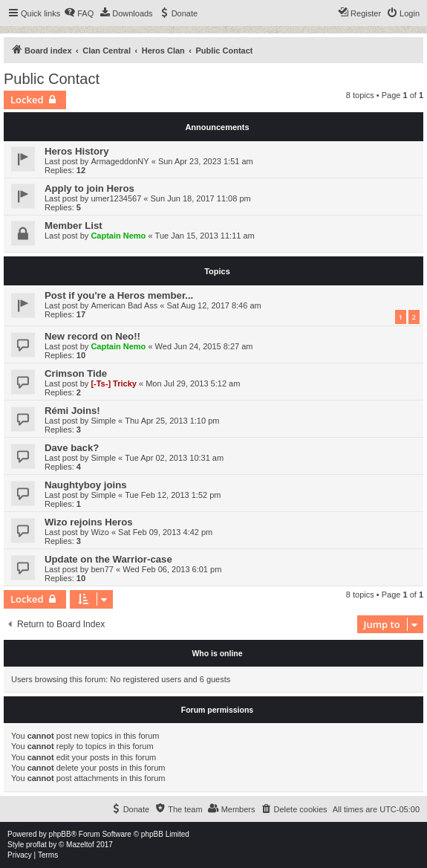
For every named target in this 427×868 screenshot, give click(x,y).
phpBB (60, 834)
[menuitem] (79, 13)
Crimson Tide (76, 373)
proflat (36, 845)
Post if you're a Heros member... (119, 295)
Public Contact (52, 79)
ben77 (102, 569)
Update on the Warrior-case (108, 559)
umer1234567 (116, 198)
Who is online (217, 653)
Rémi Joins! (72, 411)
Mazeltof (80, 845)
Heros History (76, 151)
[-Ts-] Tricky (114, 383)
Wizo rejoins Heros (89, 522)
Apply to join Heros (89, 188)
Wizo (100, 532)
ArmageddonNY (120, 161)
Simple (103, 421)
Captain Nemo (118, 236)
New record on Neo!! (92, 336)
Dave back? (72, 448)
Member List (74, 226)
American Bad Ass (124, 305)
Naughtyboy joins (86, 485)
